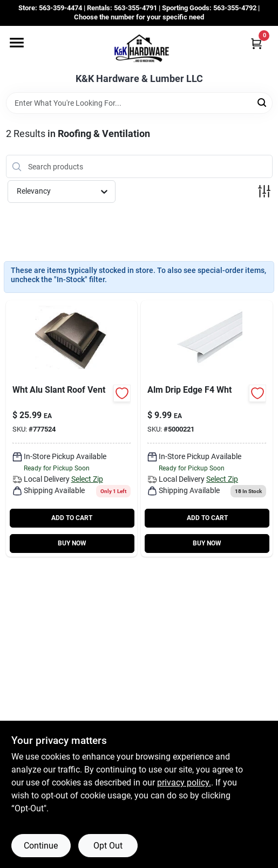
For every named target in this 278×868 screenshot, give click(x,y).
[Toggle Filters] (264, 191)
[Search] (263, 102)
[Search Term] (139, 103)
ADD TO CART (72, 518)
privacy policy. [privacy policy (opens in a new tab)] (184, 782)
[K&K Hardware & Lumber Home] (139, 50)
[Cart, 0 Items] (256, 43)
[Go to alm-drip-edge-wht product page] (207, 429)
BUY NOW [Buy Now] (72, 543)
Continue (41, 846)
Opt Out (108, 846)
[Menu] (17, 43)
